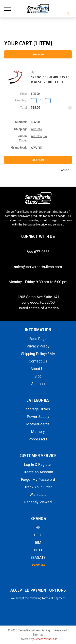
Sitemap (38, 384)
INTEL (38, 550)
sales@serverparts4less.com (38, 267)
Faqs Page (38, 339)
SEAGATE (38, 557)
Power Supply (38, 417)
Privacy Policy (38, 346)
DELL (38, 535)
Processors (38, 439)
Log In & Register (38, 464)
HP (38, 527)
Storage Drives (38, 409)
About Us (38, 369)
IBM (38, 542)
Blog (38, 376)
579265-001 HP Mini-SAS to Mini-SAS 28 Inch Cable (50, 80)
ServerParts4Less (46, 639)
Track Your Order (38, 487)
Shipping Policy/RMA (38, 354)
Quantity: (21, 100)
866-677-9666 (38, 252)
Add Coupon (39, 136)
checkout (38, 54)
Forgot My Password (38, 479)
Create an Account (38, 472)
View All (38, 565)
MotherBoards (38, 424)
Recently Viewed (38, 502)
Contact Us (38, 361)
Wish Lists (38, 495)
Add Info (36, 129)
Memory (38, 432)
